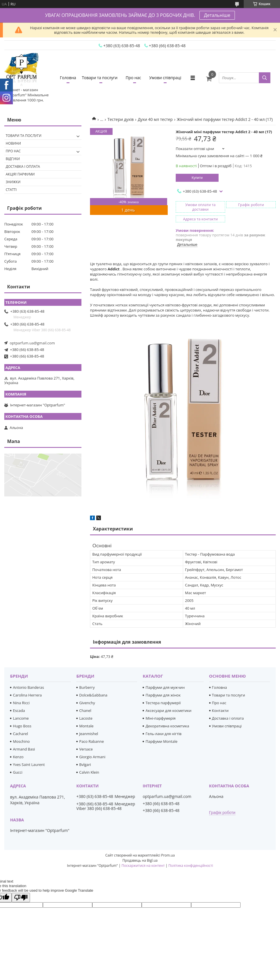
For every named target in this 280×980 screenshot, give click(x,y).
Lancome (21, 718)
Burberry (87, 687)
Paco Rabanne (91, 741)
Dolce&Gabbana (93, 695)
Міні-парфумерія (160, 718)
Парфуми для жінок (163, 695)
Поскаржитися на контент (143, 866)
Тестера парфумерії (163, 703)
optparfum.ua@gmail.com (32, 343)
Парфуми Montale (161, 741)
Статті (11, 190)
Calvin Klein (89, 772)
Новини (13, 143)
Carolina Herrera (27, 695)
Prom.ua (168, 855)
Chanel (85, 710)
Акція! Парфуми (20, 174)
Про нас (133, 78)
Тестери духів (121, 119)
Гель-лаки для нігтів (163, 734)
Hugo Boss (22, 726)
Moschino (21, 741)
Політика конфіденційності (191, 866)
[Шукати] (265, 78)
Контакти (220, 710)
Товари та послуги (100, 78)
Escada (19, 710)
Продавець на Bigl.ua (140, 860)
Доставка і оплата (23, 166)
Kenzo (18, 757)
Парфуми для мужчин (165, 687)
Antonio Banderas (28, 687)
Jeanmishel (89, 734)
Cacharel (20, 734)
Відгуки (13, 159)
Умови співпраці (165, 78)
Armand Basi (24, 749)
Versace (86, 749)
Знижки (13, 182)
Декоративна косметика (167, 726)
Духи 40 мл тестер (155, 119)
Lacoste (86, 718)
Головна (68, 78)
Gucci (18, 772)
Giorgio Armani (92, 757)
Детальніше (217, 15)
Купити (197, 178)
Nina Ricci (21, 703)
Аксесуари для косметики (168, 710)
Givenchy (87, 703)
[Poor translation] (21, 898)
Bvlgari (85, 765)
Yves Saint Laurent (29, 765)
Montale (86, 726)
